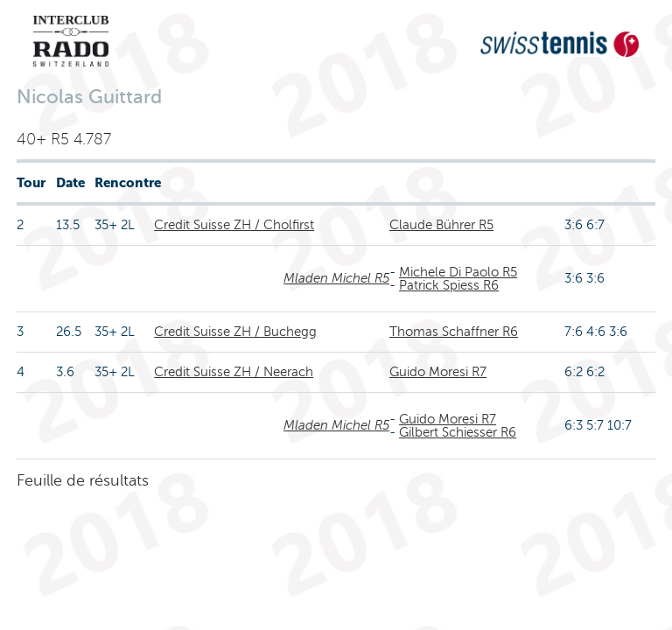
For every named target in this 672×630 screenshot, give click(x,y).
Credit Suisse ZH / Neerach (234, 372)
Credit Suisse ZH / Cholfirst (234, 225)
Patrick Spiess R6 (449, 285)
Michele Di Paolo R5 (458, 272)
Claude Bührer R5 (441, 225)
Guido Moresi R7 (438, 372)
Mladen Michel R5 (336, 278)
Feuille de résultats (83, 480)
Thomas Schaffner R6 (454, 332)
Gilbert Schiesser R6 (458, 432)
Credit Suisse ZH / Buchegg (235, 332)
